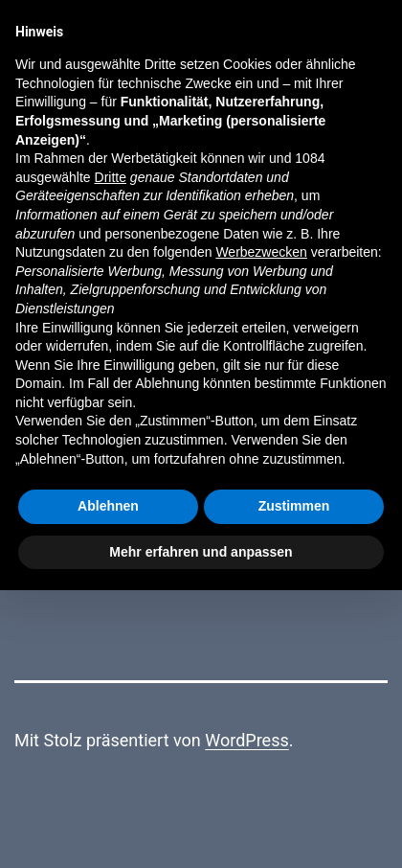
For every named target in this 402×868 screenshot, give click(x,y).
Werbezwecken (261, 252)
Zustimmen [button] (294, 506)
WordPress (246, 740)
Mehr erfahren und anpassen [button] (201, 552)
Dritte (111, 177)
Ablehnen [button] (108, 506)
